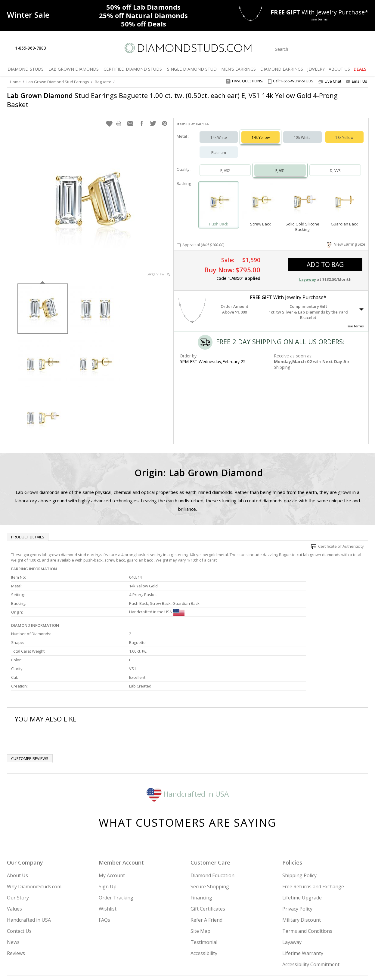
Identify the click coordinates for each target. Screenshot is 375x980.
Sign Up (108, 828)
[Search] (301, 49)
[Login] (337, 49)
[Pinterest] (310, 945)
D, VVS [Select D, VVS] (335, 165)
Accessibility (204, 895)
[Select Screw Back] (260, 196)
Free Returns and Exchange (313, 828)
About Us (17, 817)
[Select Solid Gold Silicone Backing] (302, 196)
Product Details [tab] (28, 531)
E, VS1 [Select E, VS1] (280, 165)
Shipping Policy (299, 817)
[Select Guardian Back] (344, 196)
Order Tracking (116, 839)
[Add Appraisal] (179, 239)
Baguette (103, 82)
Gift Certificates (208, 850)
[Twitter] (282, 945)
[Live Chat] (56, 48)
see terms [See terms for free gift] (319, 19)
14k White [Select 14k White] (219, 132)
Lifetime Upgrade (302, 839)
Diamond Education (212, 817)
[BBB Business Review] (141, 967)
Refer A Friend (206, 862)
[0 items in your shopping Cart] (364, 49)
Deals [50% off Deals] (144, 24)
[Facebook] (297, 945)
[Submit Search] (324, 49)
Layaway (292, 884)
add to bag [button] (325, 259)
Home (15, 82)
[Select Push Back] (219, 196)
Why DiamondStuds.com (34, 828)
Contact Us (19, 873)
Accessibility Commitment (311, 906)
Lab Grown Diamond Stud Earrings (58, 82)
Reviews (16, 895)
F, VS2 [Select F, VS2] (225, 165)
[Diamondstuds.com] (188, 48)
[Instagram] (266, 945)
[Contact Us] (70, 48)
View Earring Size (346, 238)
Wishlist (108, 850)
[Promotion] (28, 15)
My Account (112, 817)
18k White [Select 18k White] (302, 132)
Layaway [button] (308, 273)
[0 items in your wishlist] (350, 49)
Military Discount (302, 862)
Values (14, 850)
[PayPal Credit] (235, 967)
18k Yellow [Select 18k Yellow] (344, 132)
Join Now (212, 943)
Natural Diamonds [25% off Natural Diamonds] (143, 15)
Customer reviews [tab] (30, 700)
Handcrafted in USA (188, 735)
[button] (109, 118)
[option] (43, 302)
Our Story (18, 839)
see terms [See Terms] (355, 320)
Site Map (200, 873)
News (13, 884)
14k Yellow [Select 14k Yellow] (261, 132)
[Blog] (326, 945)
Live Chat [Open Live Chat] (330, 81)
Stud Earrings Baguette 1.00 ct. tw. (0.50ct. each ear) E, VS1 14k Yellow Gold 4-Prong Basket (151, 100)
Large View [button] (158, 268)
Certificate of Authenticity (338, 540)
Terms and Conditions (307, 873)
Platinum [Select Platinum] (219, 147)
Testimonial (204, 884)
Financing (201, 839)
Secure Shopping (210, 828)
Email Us (357, 81)
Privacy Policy (297, 850)
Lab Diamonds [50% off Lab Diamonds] (143, 7)
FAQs (104, 862)
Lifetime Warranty (303, 895)
